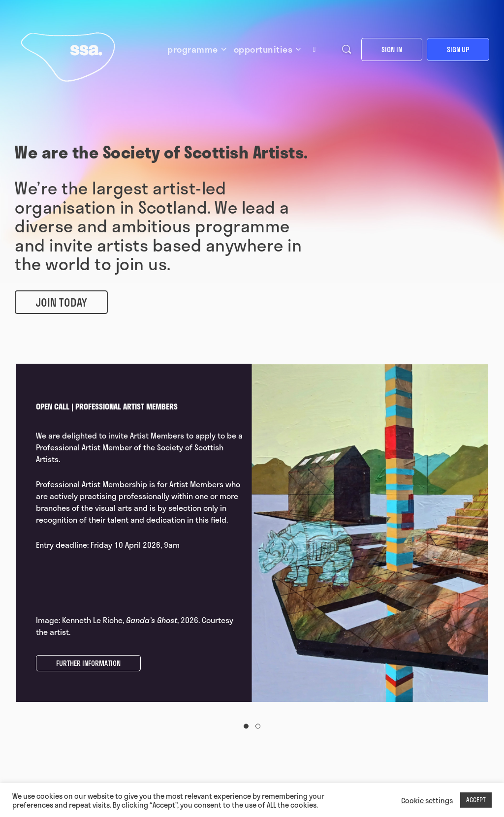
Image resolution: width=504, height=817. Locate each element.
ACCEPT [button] (476, 800)
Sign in (392, 49)
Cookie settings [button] (427, 800)
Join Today (61, 302)
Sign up (458, 49)
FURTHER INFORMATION (88, 663)
